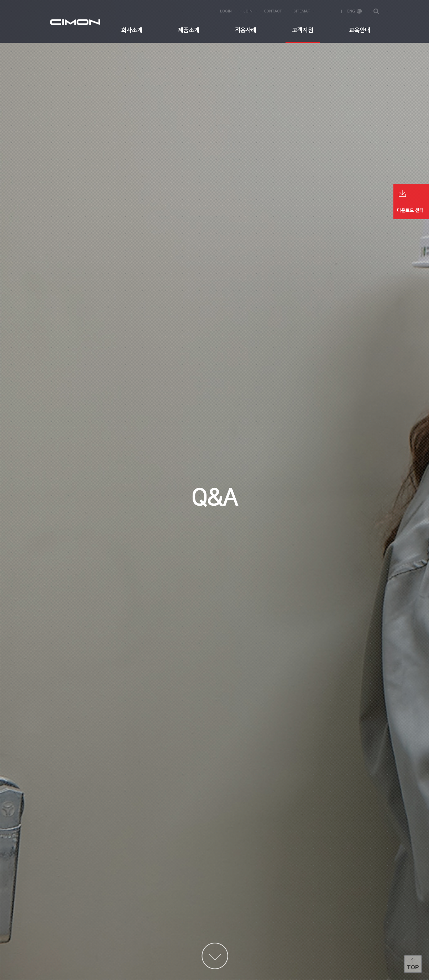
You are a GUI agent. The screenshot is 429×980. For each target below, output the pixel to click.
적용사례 (246, 30)
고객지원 (303, 30)
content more (215, 956)
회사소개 (132, 30)
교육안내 (360, 30)
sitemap (302, 11)
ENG (355, 11)
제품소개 (189, 30)
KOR (329, 11)
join (248, 11)
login (226, 11)
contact (273, 11)
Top (413, 967)
